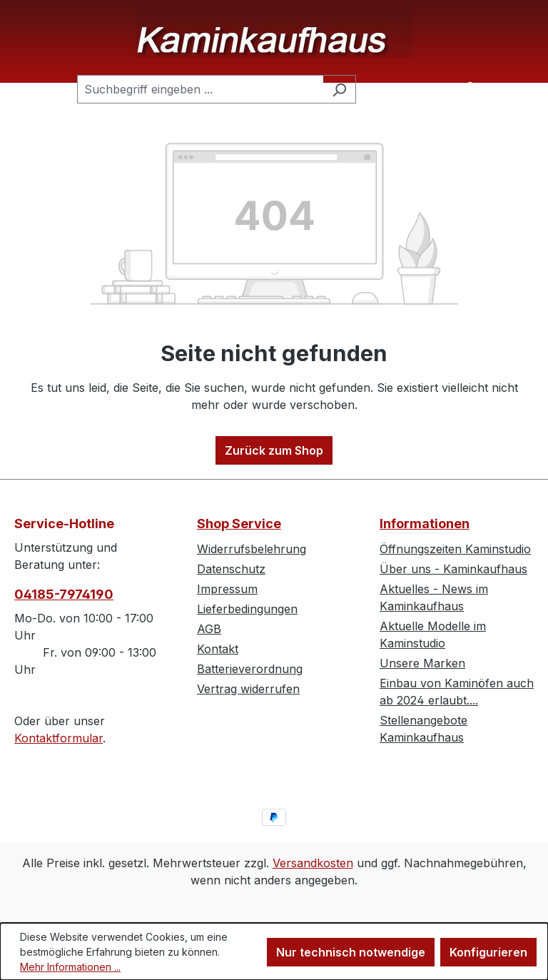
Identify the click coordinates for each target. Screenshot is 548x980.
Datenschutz (231, 569)
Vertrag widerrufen (248, 689)
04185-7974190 (64, 594)
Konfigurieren (488, 952)
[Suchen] (339, 89)
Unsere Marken (422, 663)
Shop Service (239, 524)
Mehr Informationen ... (70, 967)
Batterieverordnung (250, 669)
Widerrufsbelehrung (252, 549)
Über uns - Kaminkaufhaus (453, 569)
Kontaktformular (59, 738)
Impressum (227, 589)
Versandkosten (313, 863)
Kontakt (218, 649)
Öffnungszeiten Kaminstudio (455, 549)
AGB (209, 629)
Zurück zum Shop (274, 450)
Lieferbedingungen (247, 609)
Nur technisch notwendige (351, 952)
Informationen (425, 524)
